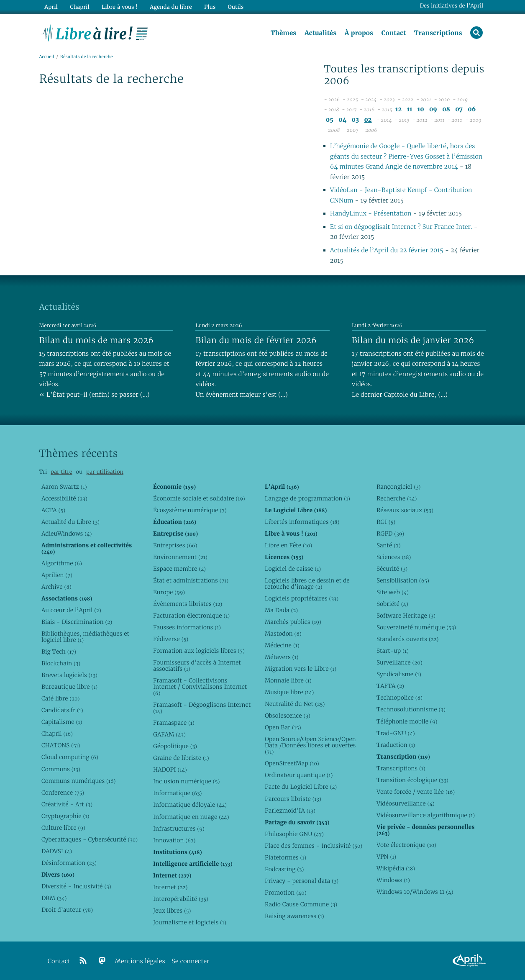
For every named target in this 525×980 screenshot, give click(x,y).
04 (342, 120)
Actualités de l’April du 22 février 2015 (387, 250)
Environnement (180, 557)
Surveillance (400, 662)
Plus (209, 7)
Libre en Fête (288, 545)
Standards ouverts (408, 639)
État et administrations (191, 580)
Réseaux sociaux (405, 510)
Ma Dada (281, 610)
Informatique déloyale (190, 805)
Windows (393, 880)
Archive (56, 587)
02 (368, 120)
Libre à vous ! (120, 7)
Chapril (57, 734)
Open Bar (283, 728)
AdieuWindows (67, 534)
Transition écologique (412, 780)
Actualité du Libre (70, 522)
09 (433, 109)
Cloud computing (70, 757)
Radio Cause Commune (301, 904)
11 (409, 109)
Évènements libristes (188, 604)
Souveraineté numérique (416, 627)
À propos (359, 33)
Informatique (178, 793)
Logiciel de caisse (293, 569)
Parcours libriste (293, 799)
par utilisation (105, 472)
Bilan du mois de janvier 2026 (413, 340)
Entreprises (175, 545)
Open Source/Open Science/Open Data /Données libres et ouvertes (310, 746)
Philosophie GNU (294, 834)
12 (398, 109)
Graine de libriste (181, 758)
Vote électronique (406, 845)
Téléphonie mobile (407, 721)
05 (330, 120)
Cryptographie (65, 816)
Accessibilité (64, 498)
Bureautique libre (69, 687)
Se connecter (190, 961)
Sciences (394, 557)
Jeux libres (172, 911)
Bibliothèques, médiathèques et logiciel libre (85, 637)
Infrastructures (179, 829)
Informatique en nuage (191, 817)
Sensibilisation (403, 580)
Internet (170, 887)
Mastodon (283, 634)
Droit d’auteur (67, 910)
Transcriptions (438, 33)
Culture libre (63, 828)
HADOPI (170, 770)
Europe (169, 592)
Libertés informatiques (302, 522)
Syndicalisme (399, 674)
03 (356, 120)
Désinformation (69, 863)
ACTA (53, 510)
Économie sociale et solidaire (199, 498)
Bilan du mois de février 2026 (256, 340)
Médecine (282, 645)
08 (446, 109)
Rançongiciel (399, 487)
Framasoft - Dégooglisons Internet (202, 708)
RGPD (390, 534)
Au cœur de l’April (71, 610)
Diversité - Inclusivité (76, 886)
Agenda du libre (171, 7)
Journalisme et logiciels (190, 922)
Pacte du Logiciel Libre (301, 787)
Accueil (47, 57)
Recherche (397, 498)
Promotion (286, 893)
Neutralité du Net (295, 704)
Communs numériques (78, 781)
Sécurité (392, 569)
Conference (63, 793)
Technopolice (400, 698)
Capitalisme (62, 722)
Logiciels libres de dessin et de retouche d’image (307, 584)
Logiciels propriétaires (302, 598)
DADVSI (57, 851)
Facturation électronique (191, 616)
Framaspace (174, 723)
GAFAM (169, 734)
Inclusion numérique (186, 782)
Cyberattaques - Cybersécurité (90, 839)
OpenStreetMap (292, 764)
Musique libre (289, 692)
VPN (386, 857)
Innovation (174, 840)
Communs (61, 769)
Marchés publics (293, 622)
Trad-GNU (396, 733)
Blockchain (61, 663)
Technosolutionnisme (411, 710)
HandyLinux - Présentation (371, 214)
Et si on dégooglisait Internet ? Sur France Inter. (401, 227)
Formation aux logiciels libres (199, 651)
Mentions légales (140, 961)
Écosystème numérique (190, 510)
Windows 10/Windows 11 (415, 892)
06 (472, 109)
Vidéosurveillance (406, 803)
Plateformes (286, 857)
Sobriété (392, 604)
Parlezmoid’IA (290, 811)
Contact (393, 33)
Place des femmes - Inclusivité (314, 846)
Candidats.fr (62, 710)
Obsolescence (288, 716)
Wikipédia (396, 868)
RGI (386, 522)
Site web (393, 592)
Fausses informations (187, 627)
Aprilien (57, 575)
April (51, 7)
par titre (61, 472)
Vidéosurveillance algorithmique (426, 815)
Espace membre (179, 569)
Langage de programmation (307, 498)
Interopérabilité (181, 899)
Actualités (320, 33)
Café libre (60, 698)
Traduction (396, 745)
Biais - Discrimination (77, 622)
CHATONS (61, 746)
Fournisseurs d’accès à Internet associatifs (197, 666)
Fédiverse (171, 639)
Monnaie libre (288, 680)
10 (421, 109)
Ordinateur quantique (299, 775)
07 (459, 109)
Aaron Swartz (64, 487)
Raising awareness (295, 916)
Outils (236, 7)
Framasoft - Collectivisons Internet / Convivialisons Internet (200, 687)
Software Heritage (406, 616)
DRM (54, 898)
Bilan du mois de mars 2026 (97, 340)
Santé (389, 545)
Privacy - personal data (302, 881)
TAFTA (390, 686)
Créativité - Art (67, 804)
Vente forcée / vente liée (416, 792)
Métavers (282, 657)
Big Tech (59, 652)
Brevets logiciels (69, 675)
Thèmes (284, 33)
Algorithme (62, 563)
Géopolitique (175, 746)
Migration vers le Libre (301, 669)
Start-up (393, 651)
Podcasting (284, 869)
